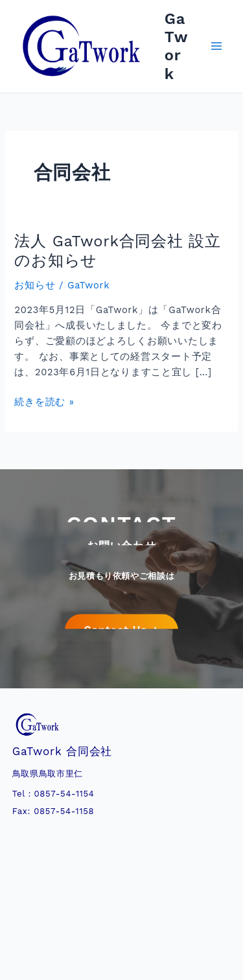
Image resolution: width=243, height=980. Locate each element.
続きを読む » (44, 402)
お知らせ (35, 285)
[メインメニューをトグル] (216, 47)
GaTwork (176, 46)
